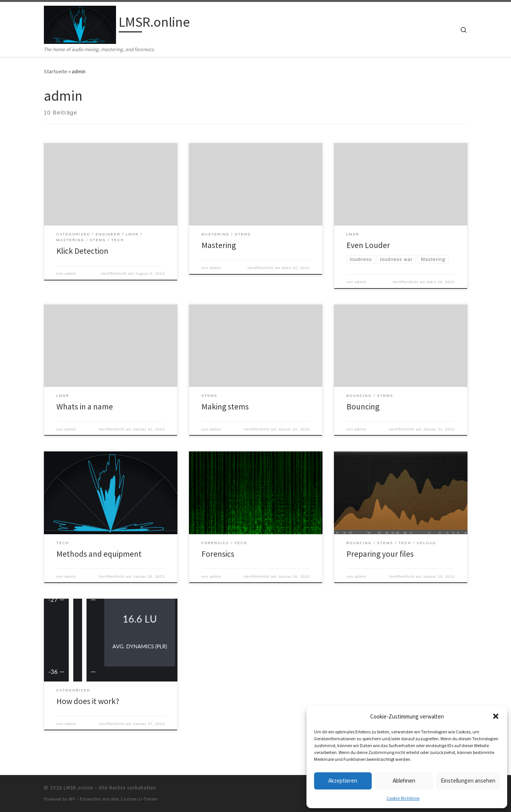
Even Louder (368, 245)
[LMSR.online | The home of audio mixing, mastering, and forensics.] (80, 23)
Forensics (218, 554)
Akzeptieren (343, 781)
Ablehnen (404, 781)
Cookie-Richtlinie (403, 798)
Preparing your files (380, 554)
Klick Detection (82, 251)
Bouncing (363, 407)
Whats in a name (85, 407)
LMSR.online (78, 788)
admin (70, 274)
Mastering (219, 245)
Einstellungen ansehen (468, 781)
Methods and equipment (99, 554)
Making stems (225, 407)
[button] (496, 716)
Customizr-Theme (139, 799)
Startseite (56, 71)
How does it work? (88, 701)
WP (72, 799)
